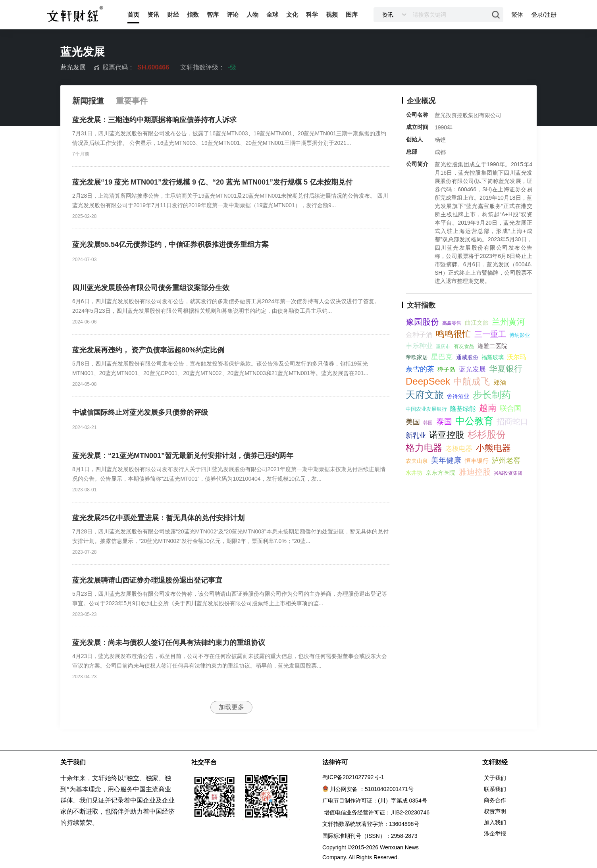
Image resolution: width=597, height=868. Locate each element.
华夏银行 (506, 369)
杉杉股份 (487, 434)
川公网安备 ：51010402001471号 (372, 789)
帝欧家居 (417, 357)
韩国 (428, 423)
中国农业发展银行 (426, 409)
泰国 (444, 421)
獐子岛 (446, 369)
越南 (488, 408)
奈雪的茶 (420, 369)
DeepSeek (428, 381)
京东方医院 (440, 472)
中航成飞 (472, 381)
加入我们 (495, 822)
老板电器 (459, 449)
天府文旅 (425, 395)
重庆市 (443, 346)
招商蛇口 (512, 421)
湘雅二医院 (492, 346)
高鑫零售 (452, 323)
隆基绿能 (463, 409)
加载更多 (231, 707)
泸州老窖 (506, 460)
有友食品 (464, 346)
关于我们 (495, 778)
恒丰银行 (477, 461)
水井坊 (414, 473)
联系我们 (495, 789)
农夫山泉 (417, 461)
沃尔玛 (516, 357)
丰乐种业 (419, 346)
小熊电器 (493, 448)
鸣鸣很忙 (453, 334)
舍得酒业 (458, 396)
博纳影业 (520, 335)
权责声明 (495, 811)
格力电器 (424, 448)
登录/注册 (544, 14)
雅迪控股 (475, 472)
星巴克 (442, 357)
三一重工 (490, 334)
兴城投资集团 (508, 473)
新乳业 (416, 436)
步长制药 (492, 395)
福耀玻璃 (493, 357)
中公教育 (474, 421)
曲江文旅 (477, 322)
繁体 (517, 14)
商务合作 (495, 800)
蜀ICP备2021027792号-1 (353, 777)
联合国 (510, 408)
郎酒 (500, 382)
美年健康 (446, 460)
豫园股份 (422, 322)
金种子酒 (419, 335)
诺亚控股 (447, 435)
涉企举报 (495, 833)
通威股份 (467, 357)
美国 (413, 422)
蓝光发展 (472, 369)
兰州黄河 (508, 322)
